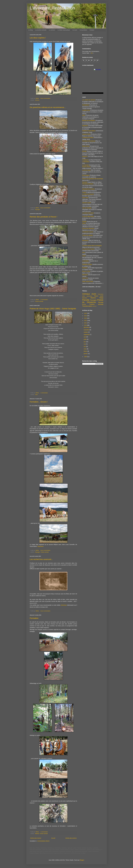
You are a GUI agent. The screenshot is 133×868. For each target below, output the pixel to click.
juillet (85, 339)
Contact (92, 30)
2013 (86, 318)
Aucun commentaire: (46, 98)
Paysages (38, 210)
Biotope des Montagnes (89, 120)
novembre (87, 330)
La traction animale (41, 30)
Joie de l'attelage (87, 208)
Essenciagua (86, 175)
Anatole (84, 222)
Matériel (37, 834)
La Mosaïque (86, 162)
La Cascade (86, 165)
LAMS (84, 256)
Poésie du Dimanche (93, 301)
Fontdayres (85, 160)
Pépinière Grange (87, 264)
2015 (86, 313)
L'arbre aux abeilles (88, 235)
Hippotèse (40, 546)
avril (85, 347)
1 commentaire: (44, 300)
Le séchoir (52, 30)
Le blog (31, 30)
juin (85, 342)
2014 (86, 316)
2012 (86, 321)
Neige (101, 298)
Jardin (102, 296)
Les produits (83, 30)
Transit (84, 192)
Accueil (53, 838)
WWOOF (85, 268)
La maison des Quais (88, 213)
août (85, 337)
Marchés (85, 298)
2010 (86, 325)
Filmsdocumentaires (88, 184)
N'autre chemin (86, 167)
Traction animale (39, 301)
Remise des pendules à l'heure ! (44, 217)
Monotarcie (85, 240)
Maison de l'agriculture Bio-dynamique (93, 179)
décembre (87, 327)
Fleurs (96, 296)
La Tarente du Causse (88, 249)
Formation (34, 618)
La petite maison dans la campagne (92, 246)
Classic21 (85, 156)
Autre (36, 395)
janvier (86, 354)
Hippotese (85, 126)
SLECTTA (85, 278)
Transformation (87, 306)
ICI (92, 53)
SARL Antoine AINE (88, 282)
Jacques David (86, 134)
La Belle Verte (86, 110)
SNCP (84, 223)
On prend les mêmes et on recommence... (48, 107)
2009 (86, 357)
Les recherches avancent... (41, 559)
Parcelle (86, 300)
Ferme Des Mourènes (88, 228)
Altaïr (84, 115)
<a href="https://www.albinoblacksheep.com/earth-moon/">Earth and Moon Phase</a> (93, 81)
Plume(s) (85, 182)
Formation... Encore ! (39, 402)
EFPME (84, 151)
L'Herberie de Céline (88, 138)
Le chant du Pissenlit (88, 194)
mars (85, 349)
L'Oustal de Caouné (88, 232)
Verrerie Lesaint (87, 203)
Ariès (84, 252)
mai (85, 344)
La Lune (75, 30)
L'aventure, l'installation (52, 8)
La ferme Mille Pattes (88, 216)
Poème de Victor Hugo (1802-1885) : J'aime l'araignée (53, 309)
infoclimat (64, 605)
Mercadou (85, 275)
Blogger (82, 860)
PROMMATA (86, 105)
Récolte (101, 302)
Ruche (84, 304)
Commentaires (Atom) (43, 841)
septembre (87, 335)
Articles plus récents (36, 838)
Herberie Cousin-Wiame (89, 131)
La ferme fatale (86, 170)
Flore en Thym (86, 271)
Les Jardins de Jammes (89, 100)
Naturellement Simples (88, 189)
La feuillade (85, 261)
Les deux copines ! (38, 38)
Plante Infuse (86, 146)
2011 (86, 323)
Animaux (37, 100)
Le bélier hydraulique (64, 30)
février (86, 351)
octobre (86, 332)
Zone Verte (85, 198)
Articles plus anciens (71, 838)
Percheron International (89, 141)
